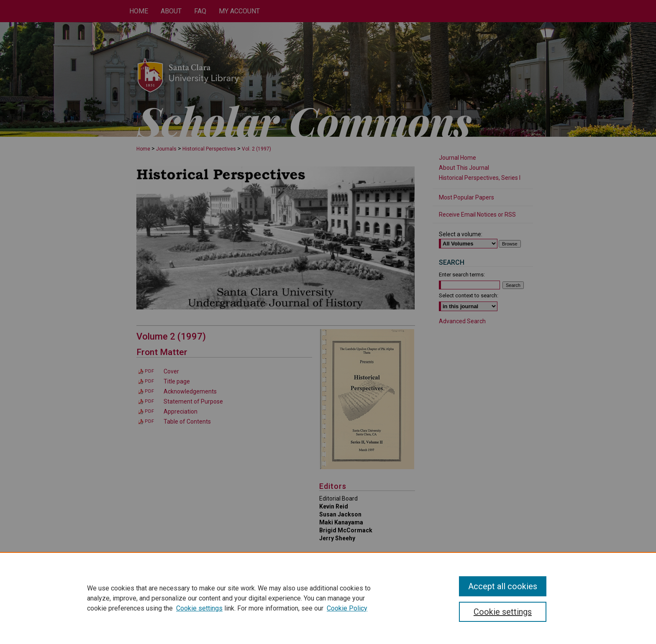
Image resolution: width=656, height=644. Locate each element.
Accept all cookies (503, 586)
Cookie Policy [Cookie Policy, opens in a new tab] (347, 608)
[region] (328, 598)
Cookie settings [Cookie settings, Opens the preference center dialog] (503, 612)
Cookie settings (199, 608)
